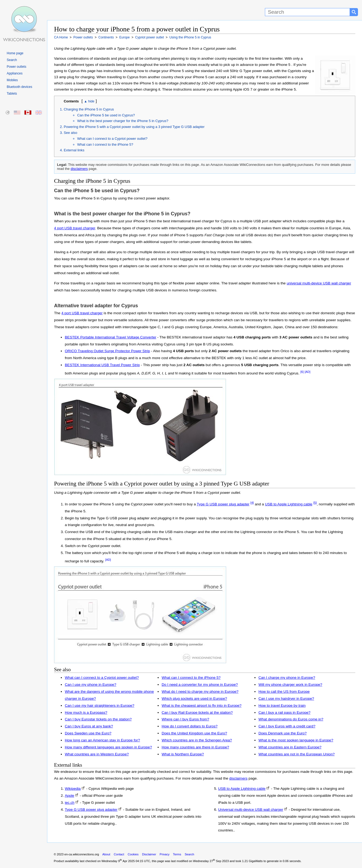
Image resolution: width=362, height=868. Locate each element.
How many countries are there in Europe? (195, 747)
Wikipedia (73, 789)
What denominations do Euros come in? (291, 719)
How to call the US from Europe (284, 692)
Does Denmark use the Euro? (283, 733)
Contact (119, 854)
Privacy (164, 854)
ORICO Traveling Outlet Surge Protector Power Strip (107, 351)
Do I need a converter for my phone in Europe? (200, 685)
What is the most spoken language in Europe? (296, 740)
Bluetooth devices (19, 87)
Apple (70, 796)
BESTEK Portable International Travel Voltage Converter (111, 337)
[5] (315, 503)
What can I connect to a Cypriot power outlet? (112, 139)
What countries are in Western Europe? (97, 754)
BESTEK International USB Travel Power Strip (102, 365)
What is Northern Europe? (183, 754)
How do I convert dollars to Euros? (190, 726)
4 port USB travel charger (75, 228)
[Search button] (354, 12)
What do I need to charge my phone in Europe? (200, 692)
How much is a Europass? (86, 712)
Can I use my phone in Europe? (90, 685)
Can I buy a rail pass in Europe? (284, 712)
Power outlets (17, 67)
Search (12, 60)
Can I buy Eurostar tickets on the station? (98, 719)
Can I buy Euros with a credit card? (287, 726)
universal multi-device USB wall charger (319, 283)
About (106, 854)
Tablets (12, 94)
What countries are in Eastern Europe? (290, 747)
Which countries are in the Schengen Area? (197, 740)
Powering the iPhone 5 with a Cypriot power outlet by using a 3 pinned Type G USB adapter (134, 127)
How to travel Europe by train (282, 706)
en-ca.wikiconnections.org (82, 854)
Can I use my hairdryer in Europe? (286, 699)
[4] (252, 503)
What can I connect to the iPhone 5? (105, 144)
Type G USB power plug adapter (223, 504)
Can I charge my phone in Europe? (287, 678)
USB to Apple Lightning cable (289, 504)
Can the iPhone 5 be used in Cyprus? (106, 115)
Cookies (133, 854)
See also (70, 133)
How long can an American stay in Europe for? (102, 740)
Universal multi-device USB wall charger (251, 810)
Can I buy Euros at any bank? (89, 726)
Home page (15, 53)
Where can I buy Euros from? (185, 719)
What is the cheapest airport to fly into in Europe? (202, 706)
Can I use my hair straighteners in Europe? (100, 706)
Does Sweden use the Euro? (88, 733)
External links (74, 150)
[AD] (308, 372)
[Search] (307, 12)
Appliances (15, 73)
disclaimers (79, 169)
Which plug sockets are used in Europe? (194, 699)
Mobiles (12, 80)
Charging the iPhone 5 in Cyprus (89, 109)
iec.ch (70, 803)
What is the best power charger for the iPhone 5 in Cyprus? (123, 121)
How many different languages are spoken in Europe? (108, 747)
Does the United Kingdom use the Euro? (194, 733)
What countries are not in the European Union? (297, 754)
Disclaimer (149, 854)
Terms (177, 854)
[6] (302, 372)
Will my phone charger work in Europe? (290, 685)
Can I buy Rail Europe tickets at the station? (197, 712)
